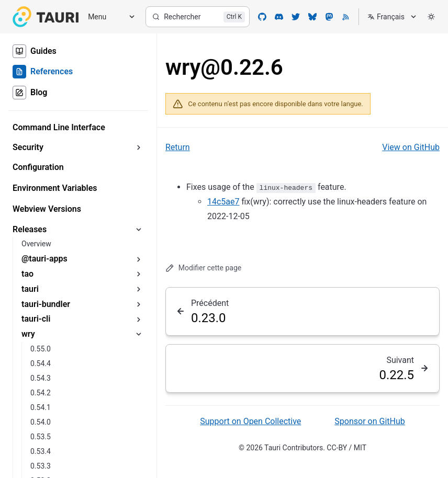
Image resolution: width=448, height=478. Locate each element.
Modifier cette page (203, 268)
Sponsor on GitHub (369, 421)
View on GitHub (411, 147)
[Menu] (108, 17)
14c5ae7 (223, 202)
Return (178, 147)
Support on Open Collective (250, 421)
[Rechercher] (198, 17)
